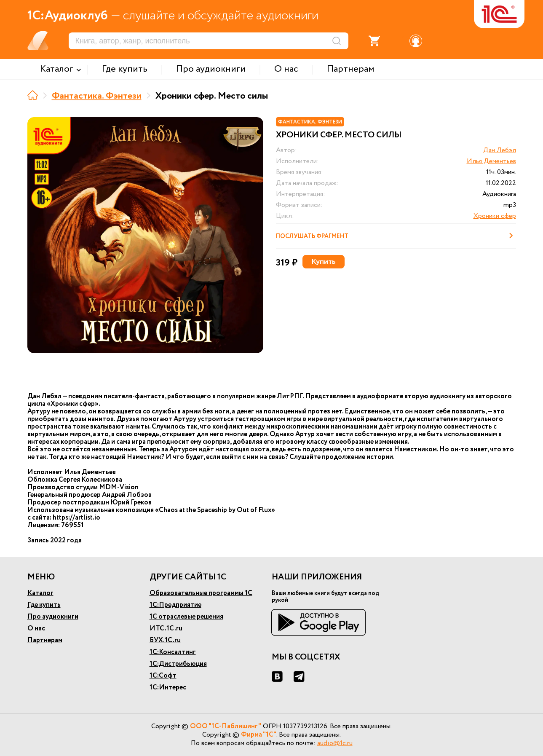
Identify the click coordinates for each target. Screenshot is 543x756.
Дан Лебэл (500, 150)
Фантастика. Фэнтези (97, 96)
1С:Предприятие (175, 605)
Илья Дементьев (491, 161)
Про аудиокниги (53, 617)
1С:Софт (163, 676)
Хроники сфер (495, 216)
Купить (324, 262)
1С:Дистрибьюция (178, 664)
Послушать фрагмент (396, 236)
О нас (36, 629)
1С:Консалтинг (173, 652)
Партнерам (45, 640)
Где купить (44, 605)
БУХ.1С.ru (165, 640)
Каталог (40, 593)
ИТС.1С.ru (166, 629)
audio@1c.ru (335, 743)
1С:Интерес (168, 688)
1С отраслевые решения (186, 617)
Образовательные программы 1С (201, 593)
